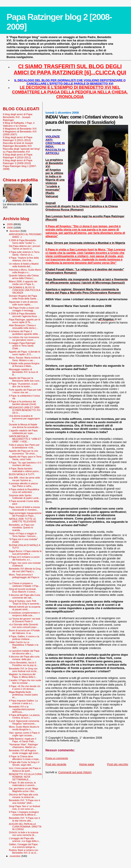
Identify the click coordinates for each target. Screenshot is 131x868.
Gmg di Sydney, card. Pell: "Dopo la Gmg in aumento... (25, 602)
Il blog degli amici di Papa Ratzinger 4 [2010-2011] (18, 156)
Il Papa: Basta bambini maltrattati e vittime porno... (25, 470)
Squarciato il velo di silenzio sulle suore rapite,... (23, 303)
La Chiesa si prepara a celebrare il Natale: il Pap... (24, 585)
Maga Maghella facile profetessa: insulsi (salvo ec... (23, 695)
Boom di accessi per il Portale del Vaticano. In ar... (24, 632)
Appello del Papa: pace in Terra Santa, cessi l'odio (25, 458)
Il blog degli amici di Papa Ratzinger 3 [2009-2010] (18, 162)
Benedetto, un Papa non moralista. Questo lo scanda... (22, 527)
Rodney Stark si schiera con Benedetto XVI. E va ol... (23, 851)
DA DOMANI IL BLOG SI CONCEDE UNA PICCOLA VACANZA (24, 290)
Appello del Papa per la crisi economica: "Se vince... (23, 452)
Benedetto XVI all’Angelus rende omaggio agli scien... (24, 752)
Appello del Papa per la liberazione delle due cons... (25, 379)
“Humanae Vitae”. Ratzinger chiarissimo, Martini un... (23, 746)
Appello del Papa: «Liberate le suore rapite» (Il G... (24, 353)
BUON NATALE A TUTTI (22, 474)
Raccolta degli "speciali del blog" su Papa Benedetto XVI (22, 150)
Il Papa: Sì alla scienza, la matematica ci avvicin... (23, 784)
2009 (10, 224)
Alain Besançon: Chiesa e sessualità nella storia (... (23, 327)
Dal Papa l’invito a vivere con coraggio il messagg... (24, 309)
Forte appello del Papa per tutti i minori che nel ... (25, 391)
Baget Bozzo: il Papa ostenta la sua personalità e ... (25, 552)
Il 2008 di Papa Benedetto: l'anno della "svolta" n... (23, 242)
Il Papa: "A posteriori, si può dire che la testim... (23, 385)
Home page (87, 764)
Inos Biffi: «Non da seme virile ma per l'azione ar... (24, 479)
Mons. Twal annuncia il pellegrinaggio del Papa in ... (24, 577)
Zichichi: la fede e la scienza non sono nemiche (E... (23, 834)
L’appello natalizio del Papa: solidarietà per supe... (23, 432)
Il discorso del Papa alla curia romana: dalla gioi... (24, 658)
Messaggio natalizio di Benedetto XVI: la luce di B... (23, 372)
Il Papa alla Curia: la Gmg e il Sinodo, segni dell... (24, 763)
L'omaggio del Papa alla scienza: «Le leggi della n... (25, 840)
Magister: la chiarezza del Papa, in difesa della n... (23, 676)
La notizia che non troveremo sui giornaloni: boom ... (24, 339)
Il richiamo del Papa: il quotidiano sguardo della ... (25, 333)
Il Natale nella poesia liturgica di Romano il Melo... (24, 365)
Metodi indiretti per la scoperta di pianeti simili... (25, 608)
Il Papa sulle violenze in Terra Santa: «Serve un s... (24, 253)
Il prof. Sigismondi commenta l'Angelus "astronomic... (24, 722)
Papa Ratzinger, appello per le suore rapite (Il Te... (25, 321)
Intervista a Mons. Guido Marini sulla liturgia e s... (25, 271)
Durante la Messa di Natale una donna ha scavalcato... (24, 426)
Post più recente (56, 764)
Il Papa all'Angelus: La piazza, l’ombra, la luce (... (24, 716)
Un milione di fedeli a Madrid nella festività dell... (24, 265)
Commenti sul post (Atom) (75, 772)
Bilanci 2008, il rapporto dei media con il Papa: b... (23, 283)
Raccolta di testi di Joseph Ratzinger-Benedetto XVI (18, 144)
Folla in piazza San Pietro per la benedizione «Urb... (24, 446)
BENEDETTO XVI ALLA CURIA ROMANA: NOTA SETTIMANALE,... (25, 777)
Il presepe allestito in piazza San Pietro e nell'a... (23, 485)
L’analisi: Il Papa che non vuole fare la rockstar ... (25, 682)
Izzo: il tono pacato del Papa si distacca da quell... (25, 769)
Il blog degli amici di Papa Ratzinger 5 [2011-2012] (18, 139)
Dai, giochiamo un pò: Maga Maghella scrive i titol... (23, 790)
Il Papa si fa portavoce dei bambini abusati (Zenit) (22, 403)
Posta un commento (57, 758)
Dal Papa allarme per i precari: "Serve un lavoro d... (25, 247)
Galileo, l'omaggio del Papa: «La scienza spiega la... (23, 846)
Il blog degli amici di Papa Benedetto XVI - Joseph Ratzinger (18, 117)
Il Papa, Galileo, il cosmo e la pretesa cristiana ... (24, 638)
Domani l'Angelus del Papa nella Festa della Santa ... (24, 297)
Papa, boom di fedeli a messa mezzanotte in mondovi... (24, 508)
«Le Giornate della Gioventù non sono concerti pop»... (24, 626)
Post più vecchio (118, 764)
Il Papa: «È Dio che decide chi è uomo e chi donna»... (24, 688)
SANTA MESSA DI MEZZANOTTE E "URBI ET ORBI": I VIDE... (25, 439)
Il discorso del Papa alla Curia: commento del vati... (25, 596)
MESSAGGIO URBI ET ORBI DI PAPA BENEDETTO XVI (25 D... (25, 410)
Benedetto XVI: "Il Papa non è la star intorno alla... (24, 819)
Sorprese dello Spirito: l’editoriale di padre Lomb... (25, 497)
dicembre (15, 231)
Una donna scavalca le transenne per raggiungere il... (24, 418)
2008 (10, 228)
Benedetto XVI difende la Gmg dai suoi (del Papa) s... (25, 570)
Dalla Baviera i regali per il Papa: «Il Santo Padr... (22, 740)
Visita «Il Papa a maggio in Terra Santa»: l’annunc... (23, 535)
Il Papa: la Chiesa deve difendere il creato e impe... (25, 758)
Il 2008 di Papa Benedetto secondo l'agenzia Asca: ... (24, 315)
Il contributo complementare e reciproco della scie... (24, 614)
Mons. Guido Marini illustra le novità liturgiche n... (24, 728)
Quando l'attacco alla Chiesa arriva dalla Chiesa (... (24, 277)
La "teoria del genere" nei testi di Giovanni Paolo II (24, 620)
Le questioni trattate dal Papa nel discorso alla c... (24, 652)
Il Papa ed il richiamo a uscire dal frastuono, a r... (24, 558)
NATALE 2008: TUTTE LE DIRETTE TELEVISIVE (23, 520)
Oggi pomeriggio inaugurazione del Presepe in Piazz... (25, 514)
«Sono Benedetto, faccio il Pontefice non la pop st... (23, 664)
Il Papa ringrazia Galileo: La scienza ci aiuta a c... (23, 702)
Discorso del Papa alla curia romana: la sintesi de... (23, 796)
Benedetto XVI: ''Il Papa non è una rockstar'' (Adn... (24, 802)
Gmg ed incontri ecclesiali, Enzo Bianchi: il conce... (23, 590)
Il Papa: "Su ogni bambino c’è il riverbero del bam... (25, 464)
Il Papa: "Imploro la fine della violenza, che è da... (24, 259)
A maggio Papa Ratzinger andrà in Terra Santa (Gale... (22, 346)
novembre (16, 856)
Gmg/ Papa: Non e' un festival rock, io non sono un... (24, 808)
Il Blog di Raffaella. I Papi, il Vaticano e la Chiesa (19, 124)
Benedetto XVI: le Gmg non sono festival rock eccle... (24, 670)
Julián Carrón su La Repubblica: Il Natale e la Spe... (24, 645)
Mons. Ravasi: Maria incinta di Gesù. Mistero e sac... (24, 359)
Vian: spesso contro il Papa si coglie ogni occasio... (24, 734)
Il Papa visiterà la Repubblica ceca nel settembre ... (24, 491)
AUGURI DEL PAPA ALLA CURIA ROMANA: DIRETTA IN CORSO (25, 827)
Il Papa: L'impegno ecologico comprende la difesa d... (24, 813)
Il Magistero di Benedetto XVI (20, 129)
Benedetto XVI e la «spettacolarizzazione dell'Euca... (22, 709)
